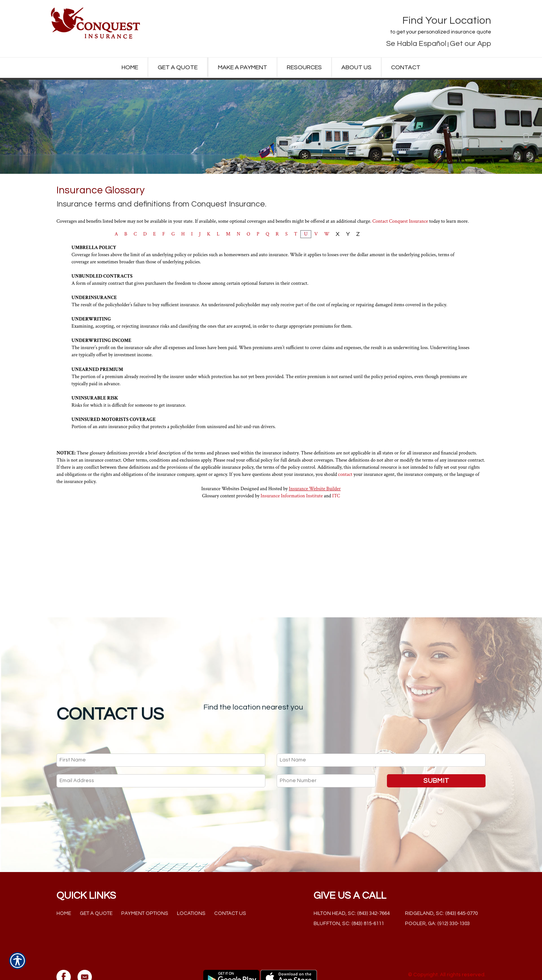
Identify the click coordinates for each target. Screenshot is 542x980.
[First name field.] (161, 731)
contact (345, 554)
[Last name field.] (381, 731)
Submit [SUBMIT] (436, 752)
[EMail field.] (161, 752)
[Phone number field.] (326, 752)
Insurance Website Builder (315, 568)
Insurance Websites (220, 568)
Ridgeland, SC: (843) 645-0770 (441, 884)
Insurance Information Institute (292, 575)
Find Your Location (447, 21)
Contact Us (230, 884)
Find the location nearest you (253, 678)
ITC (336, 575)
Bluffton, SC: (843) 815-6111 (349, 895)
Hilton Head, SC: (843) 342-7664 (352, 884)
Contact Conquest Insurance (400, 301)
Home (64, 884)
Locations (191, 884)
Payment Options (145, 884)
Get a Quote (96, 884)
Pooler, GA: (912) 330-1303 (437, 895)
